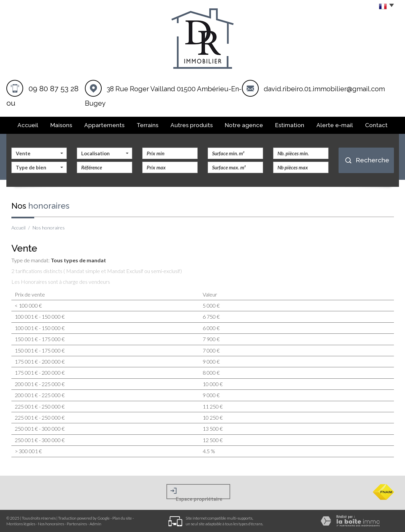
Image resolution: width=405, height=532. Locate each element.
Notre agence (244, 125)
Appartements (104, 125)
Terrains (147, 125)
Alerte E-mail (335, 125)
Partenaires (77, 524)
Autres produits (192, 125)
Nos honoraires (51, 524)
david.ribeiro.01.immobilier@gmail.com (324, 89)
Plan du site (122, 518)
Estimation (290, 125)
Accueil (28, 125)
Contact (376, 125)
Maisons (61, 125)
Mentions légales (21, 524)
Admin (95, 524)
